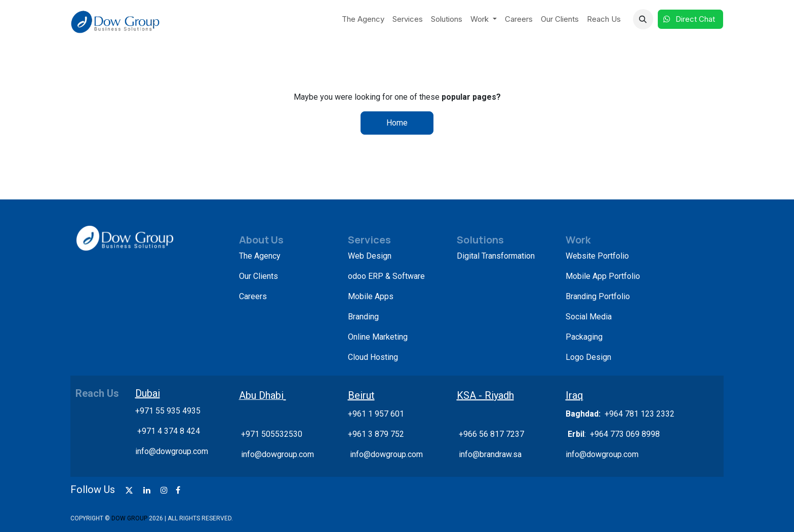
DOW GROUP (129, 518)
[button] (643, 19)
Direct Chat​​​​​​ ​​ (690, 19)
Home (397, 123)
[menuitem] (363, 19)
